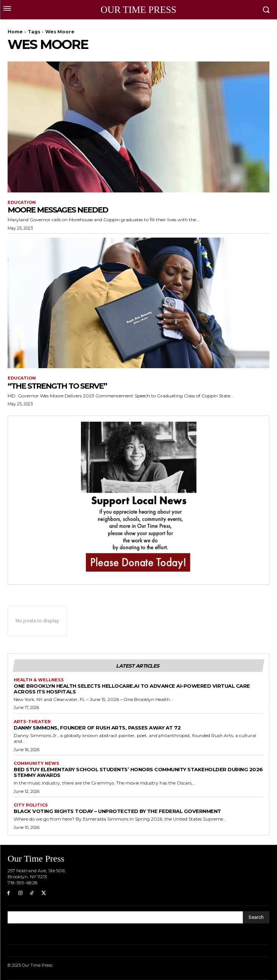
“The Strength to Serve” (57, 386)
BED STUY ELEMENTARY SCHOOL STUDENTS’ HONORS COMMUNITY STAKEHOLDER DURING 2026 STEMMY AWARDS (138, 772)
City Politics (31, 805)
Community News (36, 763)
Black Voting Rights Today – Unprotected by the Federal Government (117, 811)
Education (22, 202)
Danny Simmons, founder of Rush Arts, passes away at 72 (97, 728)
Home (15, 32)
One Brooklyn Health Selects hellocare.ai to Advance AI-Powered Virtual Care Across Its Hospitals (132, 689)
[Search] (256, 917)
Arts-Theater (32, 722)
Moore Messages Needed (58, 210)
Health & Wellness (39, 680)
